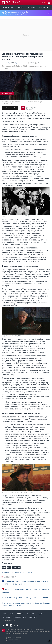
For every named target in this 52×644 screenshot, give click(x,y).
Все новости (8, 8)
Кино (4, 567)
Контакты (33, 617)
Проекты (41, 614)
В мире (21, 8)
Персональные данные (13, 639)
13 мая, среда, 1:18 (10, 4)
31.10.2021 (5, 63)
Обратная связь (11, 641)
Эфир (43, 3)
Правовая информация (14, 637)
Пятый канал (8, 614)
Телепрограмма (20, 617)
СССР (9, 567)
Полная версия (9, 620)
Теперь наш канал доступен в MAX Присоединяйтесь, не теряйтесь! (17, 13)
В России (32, 8)
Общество (44, 8)
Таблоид (30, 614)
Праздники (16, 567)
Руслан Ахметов (21, 63)
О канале (7, 617)
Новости (20, 614)
